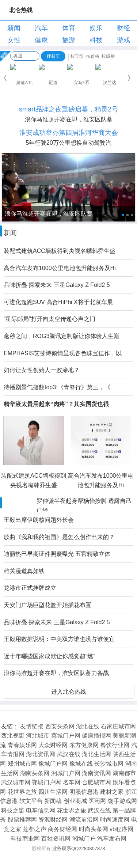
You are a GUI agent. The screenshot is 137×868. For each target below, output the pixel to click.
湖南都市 (124, 773)
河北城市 (38, 736)
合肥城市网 (96, 782)
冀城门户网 (66, 736)
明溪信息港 (84, 792)
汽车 (41, 28)
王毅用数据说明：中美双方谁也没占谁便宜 (59, 639)
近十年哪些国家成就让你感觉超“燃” (50, 656)
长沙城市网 (109, 764)
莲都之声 (35, 829)
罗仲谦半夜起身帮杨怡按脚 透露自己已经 (84, 506)
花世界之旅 (22, 792)
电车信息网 (41, 810)
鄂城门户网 (46, 782)
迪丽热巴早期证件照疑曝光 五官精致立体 (57, 554)
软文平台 (31, 801)
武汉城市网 (16, 782)
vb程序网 (121, 829)
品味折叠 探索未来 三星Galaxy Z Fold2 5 (57, 285)
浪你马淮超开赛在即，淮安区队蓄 (69, 119)
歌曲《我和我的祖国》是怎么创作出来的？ (59, 537)
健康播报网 (96, 736)
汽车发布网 (112, 839)
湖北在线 (88, 726)
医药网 (97, 801)
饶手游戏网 (122, 801)
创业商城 (75, 801)
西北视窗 (13, 736)
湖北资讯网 (41, 754)
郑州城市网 (22, 764)
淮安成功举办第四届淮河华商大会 (69, 133)
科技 (96, 40)
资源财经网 (53, 820)
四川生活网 (53, 792)
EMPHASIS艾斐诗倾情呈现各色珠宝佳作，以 (63, 353)
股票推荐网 (22, 820)
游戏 (123, 40)
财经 (123, 28)
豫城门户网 (53, 764)
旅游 (69, 40)
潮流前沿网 (84, 820)
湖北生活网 (96, 754)
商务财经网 (62, 829)
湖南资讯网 (96, 773)
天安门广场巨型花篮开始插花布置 (47, 605)
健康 (41, 40)
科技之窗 (13, 810)
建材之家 (112, 792)
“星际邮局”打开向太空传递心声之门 (50, 319)
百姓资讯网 (56, 839)
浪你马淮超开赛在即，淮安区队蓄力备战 (56, 673)
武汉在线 (69, 754)
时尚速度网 (115, 820)
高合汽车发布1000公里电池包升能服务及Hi (60, 268)
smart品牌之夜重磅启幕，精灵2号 (68, 109)
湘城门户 (84, 839)
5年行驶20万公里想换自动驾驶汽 (68, 143)
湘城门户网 (66, 773)
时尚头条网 (94, 829)
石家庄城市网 (118, 726)
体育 (69, 28)
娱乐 (96, 28)
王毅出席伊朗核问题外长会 (39, 520)
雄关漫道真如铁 (24, 571)
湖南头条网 (35, 773)
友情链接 (32, 726)
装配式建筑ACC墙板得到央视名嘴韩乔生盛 (60, 251)
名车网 (72, 782)
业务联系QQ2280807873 (79, 848)
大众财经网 (53, 745)
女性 (14, 40)
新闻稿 (53, 801)
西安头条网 (60, 726)
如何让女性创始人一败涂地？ (42, 370)
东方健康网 (84, 745)
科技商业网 (25, 839)
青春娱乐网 (22, 745)
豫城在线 (81, 764)
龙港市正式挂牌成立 (30, 588)
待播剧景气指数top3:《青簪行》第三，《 (57, 387)
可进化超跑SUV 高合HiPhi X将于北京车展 (58, 302)
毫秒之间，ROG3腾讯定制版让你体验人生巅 (62, 336)
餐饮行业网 (115, 745)
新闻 (14, 28)
